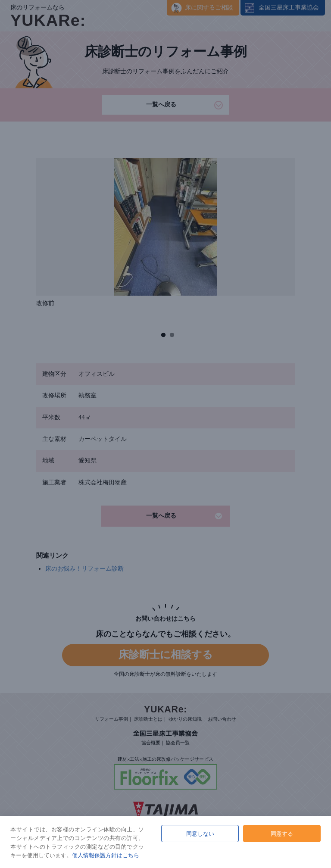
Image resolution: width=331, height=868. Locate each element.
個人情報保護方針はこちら (106, 855)
